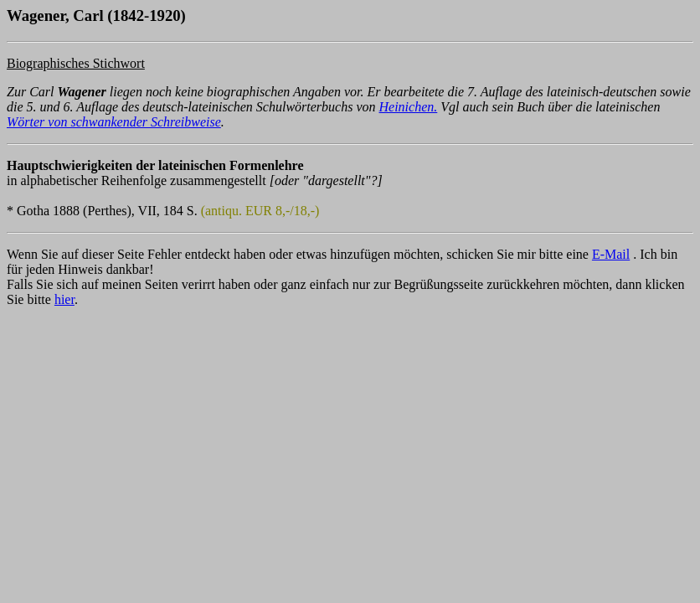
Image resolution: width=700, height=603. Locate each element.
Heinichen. (409, 107)
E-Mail (611, 254)
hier (64, 299)
